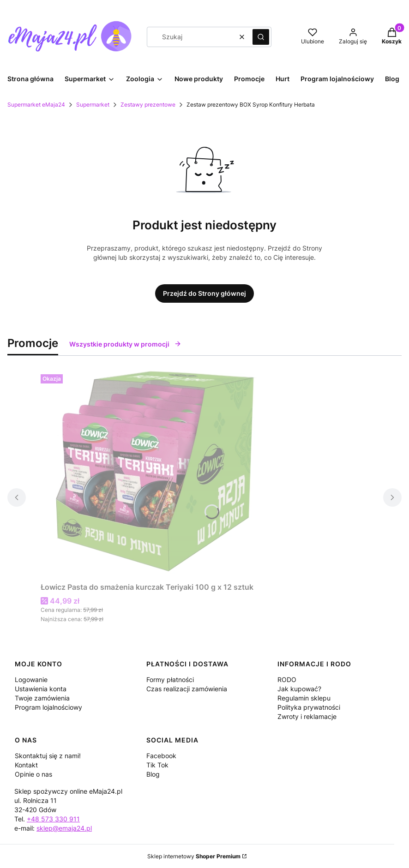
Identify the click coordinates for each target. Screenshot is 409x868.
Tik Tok (157, 765)
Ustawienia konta (41, 689)
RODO (287, 679)
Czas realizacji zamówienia (187, 689)
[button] (261, 37)
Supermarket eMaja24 (36, 105)
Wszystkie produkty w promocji (125, 344)
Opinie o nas (33, 774)
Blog (153, 774)
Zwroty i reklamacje (307, 716)
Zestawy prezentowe (148, 105)
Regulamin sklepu (304, 698)
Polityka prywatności (309, 707)
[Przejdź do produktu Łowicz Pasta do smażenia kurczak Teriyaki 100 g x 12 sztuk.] (156, 474)
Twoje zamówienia (42, 698)
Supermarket (93, 105)
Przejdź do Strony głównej (204, 293)
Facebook (161, 756)
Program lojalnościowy (48, 707)
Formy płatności (170, 679)
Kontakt (26, 765)
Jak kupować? (299, 689)
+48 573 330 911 (53, 819)
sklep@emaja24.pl (64, 828)
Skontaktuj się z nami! (48, 756)
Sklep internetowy (194, 856)
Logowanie (31, 679)
